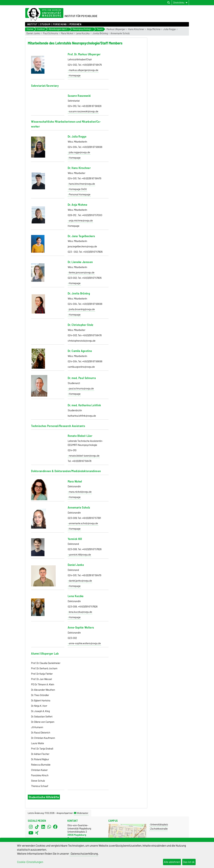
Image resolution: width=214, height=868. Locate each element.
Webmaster (81, 813)
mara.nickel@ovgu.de (80, 492)
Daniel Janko (33, 34)
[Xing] (37, 833)
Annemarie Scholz (120, 34)
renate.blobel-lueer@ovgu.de (84, 456)
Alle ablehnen (172, 862)
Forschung (60, 24)
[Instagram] (31, 827)
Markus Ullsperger (116, 29)
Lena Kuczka (83, 34)
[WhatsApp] (49, 827)
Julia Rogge (169, 29)
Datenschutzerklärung (84, 854)
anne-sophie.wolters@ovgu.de (85, 643)
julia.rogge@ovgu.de (79, 152)
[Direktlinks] (180, 3)
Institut (32, 24)
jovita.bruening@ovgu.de (82, 309)
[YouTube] (31, 833)
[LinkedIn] (43, 827)
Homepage (75, 76)
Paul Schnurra (50, 34)
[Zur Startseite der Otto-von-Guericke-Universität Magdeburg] (44, 15)
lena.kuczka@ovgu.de (81, 612)
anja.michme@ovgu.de (81, 221)
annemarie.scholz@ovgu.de (83, 523)
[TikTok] (37, 827)
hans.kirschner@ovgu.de (82, 184)
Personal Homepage (80, 195)
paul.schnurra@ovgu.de (81, 389)
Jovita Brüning (100, 34)
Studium (45, 24)
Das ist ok (189, 862)
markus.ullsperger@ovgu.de (84, 70)
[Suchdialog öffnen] (169, 3)
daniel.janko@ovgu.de (80, 581)
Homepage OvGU (78, 189)
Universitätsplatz (159, 824)
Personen (75, 24)
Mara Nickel (67, 34)
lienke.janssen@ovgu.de (82, 273)
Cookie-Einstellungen (30, 862)
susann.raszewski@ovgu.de (84, 111)
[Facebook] (55, 827)
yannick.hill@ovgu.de (80, 555)
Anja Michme (154, 29)
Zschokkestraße (159, 829)
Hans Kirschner (136, 29)
